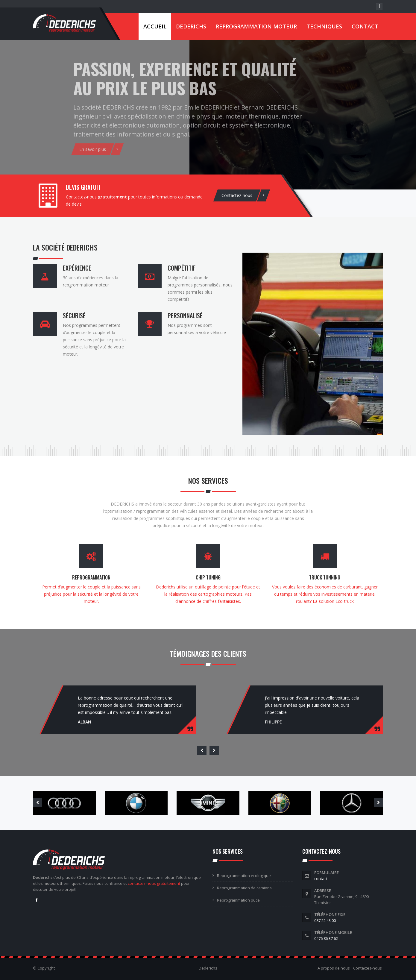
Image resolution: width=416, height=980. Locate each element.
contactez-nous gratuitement (154, 883)
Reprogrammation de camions (244, 888)
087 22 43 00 (325, 920)
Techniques (324, 26)
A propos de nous (334, 968)
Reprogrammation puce (238, 900)
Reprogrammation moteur (256, 26)
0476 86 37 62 (326, 938)
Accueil (155, 26)
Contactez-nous (368, 968)
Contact (365, 26)
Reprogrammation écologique (244, 876)
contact (321, 879)
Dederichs (191, 26)
